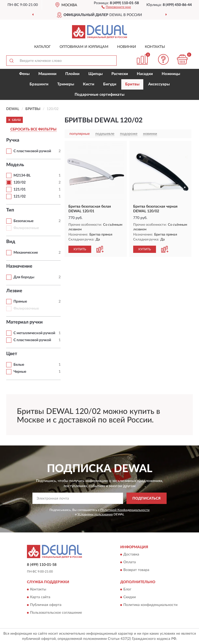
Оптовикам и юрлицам (84, 47)
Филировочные (26, 228)
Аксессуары (159, 84)
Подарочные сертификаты (99, 95)
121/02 (20, 196)
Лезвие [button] (14, 291)
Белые (19, 365)
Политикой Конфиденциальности (125, 510)
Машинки (47, 74)
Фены (24, 74)
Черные (20, 372)
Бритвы (132, 84)
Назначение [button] (19, 266)
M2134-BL (22, 175)
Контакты (155, 47)
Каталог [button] (42, 47)
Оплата (130, 562)
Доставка (131, 554)
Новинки (127, 47)
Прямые (20, 302)
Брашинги (39, 84)
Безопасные (23, 221)
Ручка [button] (13, 140)
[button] (116, 7)
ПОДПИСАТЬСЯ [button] (147, 499)
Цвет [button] (12, 354)
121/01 (20, 189)
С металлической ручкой (34, 333)
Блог (127, 590)
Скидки (130, 597)
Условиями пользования (95, 514)
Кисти (89, 84)
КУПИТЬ (80, 249)
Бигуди (110, 84)
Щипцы (95, 74)
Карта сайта (40, 597)
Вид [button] (11, 242)
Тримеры (66, 84)
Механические (26, 253)
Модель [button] (15, 165)
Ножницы (171, 74)
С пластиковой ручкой (32, 151)
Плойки (72, 74)
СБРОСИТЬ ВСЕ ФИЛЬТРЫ (33, 129)
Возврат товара (136, 570)
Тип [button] (10, 210)
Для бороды (24, 277)
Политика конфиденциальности (150, 605)
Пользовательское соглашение (56, 613)
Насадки (145, 74)
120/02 (20, 182)
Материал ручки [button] (24, 322)
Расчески (120, 74)
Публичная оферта (46, 605)
